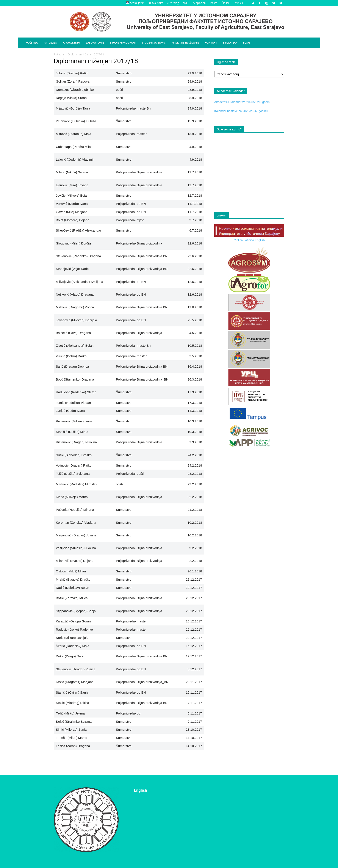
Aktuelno (50, 43)
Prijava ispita (155, 3)
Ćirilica (225, 3)
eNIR (186, 3)
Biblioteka (230, 43)
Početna (32, 43)
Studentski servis (154, 43)
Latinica (238, 3)
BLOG (247, 43)
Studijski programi (123, 43)
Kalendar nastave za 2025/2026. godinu (241, 111)
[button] (253, 3)
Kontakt (211, 43)
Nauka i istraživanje (185, 43)
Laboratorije (95, 43)
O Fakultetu (72, 43)
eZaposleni (199, 3)
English (260, 240)
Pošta (214, 3)
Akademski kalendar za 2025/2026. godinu (243, 102)
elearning (173, 3)
